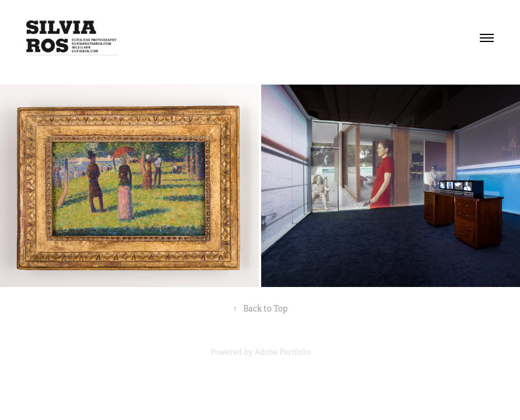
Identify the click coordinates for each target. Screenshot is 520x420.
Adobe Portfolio (282, 352)
